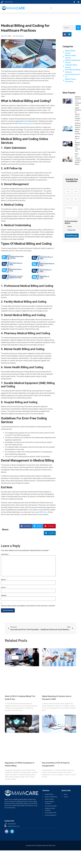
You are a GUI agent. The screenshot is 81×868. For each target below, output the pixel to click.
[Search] (78, 28)
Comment (5, 554)
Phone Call (71, 230)
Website (4, 596)
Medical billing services (26, 123)
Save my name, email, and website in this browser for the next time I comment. (28, 606)
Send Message (72, 236)
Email (3, 588)
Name (4, 580)
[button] (51, 8)
